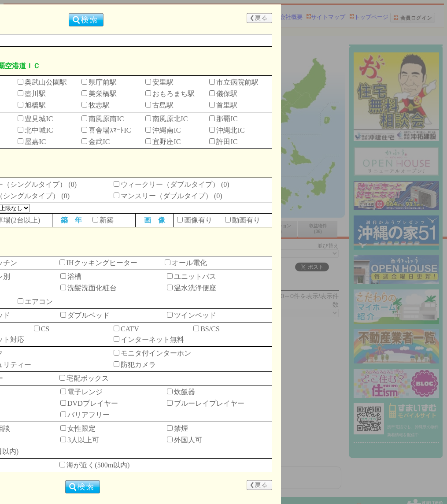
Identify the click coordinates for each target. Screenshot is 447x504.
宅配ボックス (88, 378)
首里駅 (227, 105)
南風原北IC (170, 119)
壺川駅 (35, 94)
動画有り (246, 220)
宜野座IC (166, 142)
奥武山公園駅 (46, 82)
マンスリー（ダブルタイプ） (166, 196)
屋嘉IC (35, 142)
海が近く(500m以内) (98, 465)
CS (45, 329)
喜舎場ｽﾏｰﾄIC (110, 130)
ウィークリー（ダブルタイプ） (170, 184)
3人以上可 (83, 440)
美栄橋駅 (103, 94)
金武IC (99, 142)
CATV (130, 329)
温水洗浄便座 (195, 288)
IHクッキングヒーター (102, 263)
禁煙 (181, 428)
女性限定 (81, 428)
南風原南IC (106, 119)
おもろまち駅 (174, 94)
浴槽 (74, 276)
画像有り (198, 220)
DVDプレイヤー (93, 403)
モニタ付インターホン (156, 353)
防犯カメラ (138, 365)
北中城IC (39, 130)
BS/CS (210, 329)
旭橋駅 (35, 105)
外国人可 (188, 440)
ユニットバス (195, 276)
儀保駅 (227, 94)
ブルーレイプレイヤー (209, 403)
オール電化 (189, 263)
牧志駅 (99, 105)
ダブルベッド (89, 315)
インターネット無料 (152, 339)
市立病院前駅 (237, 82)
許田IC (227, 142)
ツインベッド (195, 315)
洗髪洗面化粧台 (92, 288)
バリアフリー (89, 415)
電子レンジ (85, 392)
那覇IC (227, 119)
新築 (107, 220)
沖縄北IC (230, 130)
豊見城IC (39, 119)
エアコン (39, 302)
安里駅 (163, 82)
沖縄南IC (166, 130)
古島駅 (163, 105)
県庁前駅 (103, 82)
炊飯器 (185, 392)
